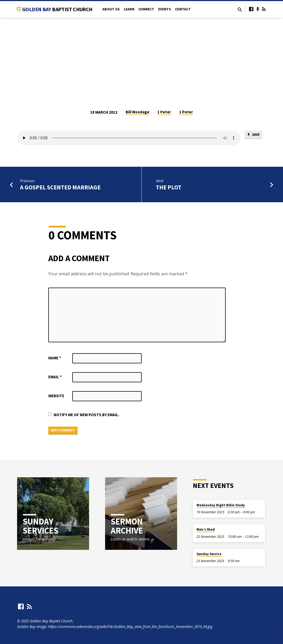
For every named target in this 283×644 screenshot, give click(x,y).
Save (253, 136)
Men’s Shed (206, 530)
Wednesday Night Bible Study (221, 505)
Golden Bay (57, 9)
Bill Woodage (137, 112)
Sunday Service (209, 554)
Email (55, 377)
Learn (129, 9)
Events (165, 9)
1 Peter (164, 112)
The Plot (169, 187)
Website (56, 396)
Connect (146, 9)
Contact (183, 9)
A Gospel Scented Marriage (60, 187)
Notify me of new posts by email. (86, 415)
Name (55, 358)
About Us (111, 9)
